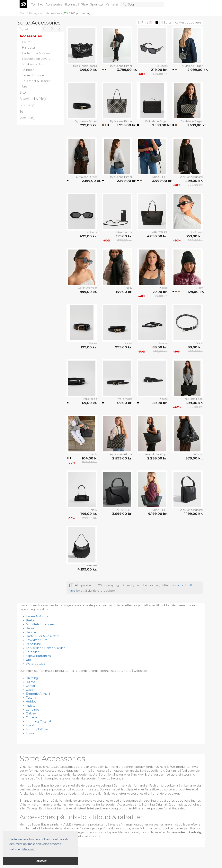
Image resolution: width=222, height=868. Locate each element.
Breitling (32, 678)
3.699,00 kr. (122, 514)
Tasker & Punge (37, 616)
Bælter (31, 620)
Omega (31, 717)
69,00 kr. (89, 403)
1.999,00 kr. (125, 125)
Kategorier (36, 13)
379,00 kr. (194, 458)
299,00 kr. (90, 518)
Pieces (163, 288)
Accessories (54, 5)
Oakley (31, 713)
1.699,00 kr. (195, 125)
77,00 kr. (160, 292)
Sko (41, 5)
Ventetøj (112, 5)
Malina (128, 343)
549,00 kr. (160, 74)
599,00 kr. (195, 240)
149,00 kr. (124, 292)
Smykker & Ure (37, 640)
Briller (30, 628)
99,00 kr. (195, 347)
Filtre (145, 23)
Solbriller (32, 652)
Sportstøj (97, 5)
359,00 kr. (124, 236)
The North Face (193, 399)
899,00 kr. (125, 240)
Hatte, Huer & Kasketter (43, 636)
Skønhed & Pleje (76, 5)
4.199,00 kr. (158, 514)
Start (23, 13)
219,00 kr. (159, 70)
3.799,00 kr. (125, 70)
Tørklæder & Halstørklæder (45, 648)
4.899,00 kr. (157, 236)
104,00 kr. (89, 458)
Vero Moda (90, 399)
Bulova (31, 682)
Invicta (31, 706)
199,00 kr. (195, 351)
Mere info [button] (29, 849)
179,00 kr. (89, 347)
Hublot (31, 702)
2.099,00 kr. (195, 70)
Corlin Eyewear (87, 288)
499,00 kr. (194, 181)
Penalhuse (33, 644)
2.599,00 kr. (122, 458)
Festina (31, 698)
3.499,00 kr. (160, 181)
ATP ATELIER (160, 177)
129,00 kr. (160, 296)
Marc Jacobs (124, 232)
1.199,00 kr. (193, 514)
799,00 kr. (88, 125)
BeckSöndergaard (85, 66)
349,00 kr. (90, 462)
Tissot (30, 725)
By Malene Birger (121, 66)
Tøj (34, 5)
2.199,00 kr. (160, 125)
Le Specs (162, 66)
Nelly (129, 288)
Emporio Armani (38, 694)
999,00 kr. (195, 185)
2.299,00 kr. (157, 458)
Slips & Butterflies (38, 656)
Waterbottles (35, 664)
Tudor (30, 733)
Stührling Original (38, 721)
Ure (28, 660)
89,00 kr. (160, 347)
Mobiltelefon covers (40, 624)
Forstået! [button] (41, 861)
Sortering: (181, 23)
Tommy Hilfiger (37, 729)
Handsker (33, 632)
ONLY (199, 343)
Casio (30, 690)
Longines (32, 710)
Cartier (31, 686)
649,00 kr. (88, 70)
